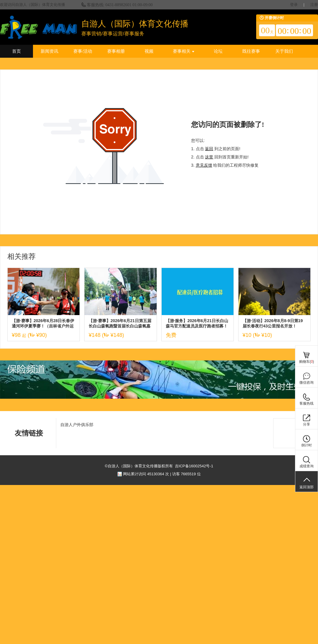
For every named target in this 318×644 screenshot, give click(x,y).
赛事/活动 (83, 51)
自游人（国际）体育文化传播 (135, 24)
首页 (16, 51)
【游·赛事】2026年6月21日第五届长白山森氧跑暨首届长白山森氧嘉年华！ (120, 323)
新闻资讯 (49, 51)
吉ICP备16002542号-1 (194, 466)
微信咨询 (307, 383)
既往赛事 (251, 51)
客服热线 (307, 403)
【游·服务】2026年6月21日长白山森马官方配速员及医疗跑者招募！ (197, 323)
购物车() (307, 362)
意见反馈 (204, 165)
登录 (294, 5)
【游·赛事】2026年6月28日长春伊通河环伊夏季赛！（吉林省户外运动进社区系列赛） (43, 323)
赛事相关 (184, 51)
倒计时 (307, 445)
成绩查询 (307, 466)
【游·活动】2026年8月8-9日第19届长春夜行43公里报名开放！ (273, 323)
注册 (314, 5)
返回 (209, 149)
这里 (209, 157)
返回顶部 (307, 487)
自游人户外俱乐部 (77, 425)
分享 (307, 424)
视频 (149, 51)
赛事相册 (116, 51)
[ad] (159, 397)
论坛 (218, 51)
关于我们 (284, 51)
